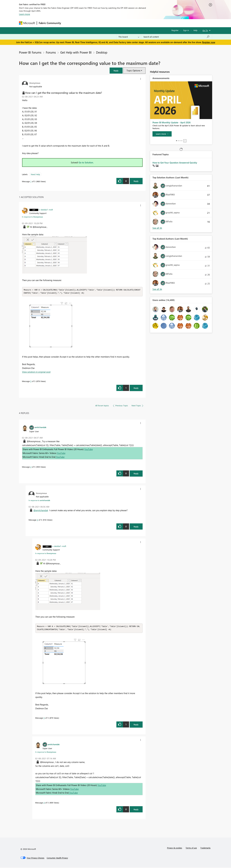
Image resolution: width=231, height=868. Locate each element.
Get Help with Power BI (76, 52)
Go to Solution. (86, 162)
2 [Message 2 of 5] (31, 467)
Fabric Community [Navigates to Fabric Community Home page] (50, 23)
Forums (68, 23)
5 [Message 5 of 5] (31, 381)
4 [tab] (182, 141)
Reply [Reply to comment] (136, 388)
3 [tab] (180, 141)
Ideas (93, 23)
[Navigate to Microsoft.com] (27, 23)
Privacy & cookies (175, 848)
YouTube (89, 450)
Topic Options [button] (133, 70)
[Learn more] (162, 134)
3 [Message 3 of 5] (37, 520)
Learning (130, 23)
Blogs (119, 23)
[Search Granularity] (129, 37)
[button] (116, 71)
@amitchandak (41, 511)
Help (195, 30)
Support (143, 23)
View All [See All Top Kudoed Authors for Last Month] (157, 289)
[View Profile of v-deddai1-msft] (46, 210)
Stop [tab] (185, 141)
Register (175, 30)
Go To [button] (205, 30)
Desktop (102, 52)
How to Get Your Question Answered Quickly (175, 163)
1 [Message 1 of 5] (31, 181)
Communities (106, 23)
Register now (209, 42)
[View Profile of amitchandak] (40, 427)
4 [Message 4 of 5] (44, 803)
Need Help (35, 174)
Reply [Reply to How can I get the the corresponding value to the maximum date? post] (136, 181)
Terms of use (191, 848)
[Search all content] (177, 37)
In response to (32, 217)
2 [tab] (178, 141)
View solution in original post (36, 372)
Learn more (25, 14)
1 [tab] (176, 141)
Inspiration (81, 23)
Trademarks (205, 848)
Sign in (186, 30)
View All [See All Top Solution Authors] (157, 228)
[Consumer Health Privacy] (57, 858)
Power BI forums (30, 52)
